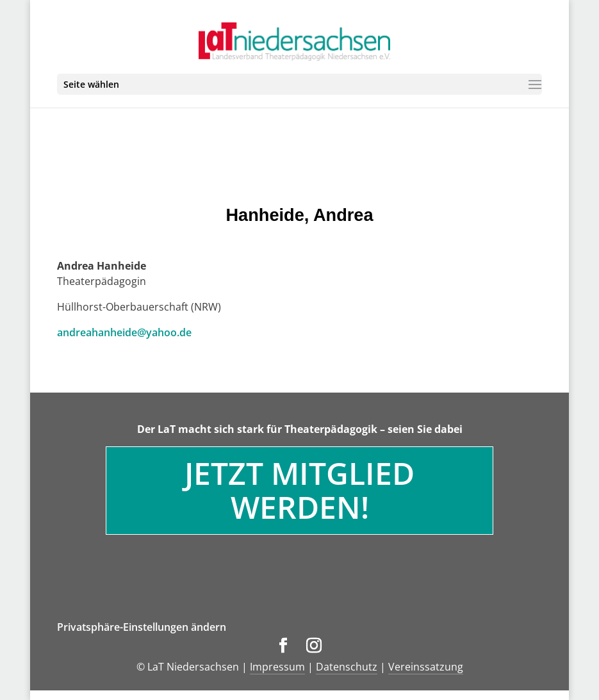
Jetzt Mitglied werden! (299, 490)
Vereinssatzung (426, 667)
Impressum (277, 667)
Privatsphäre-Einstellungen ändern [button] (142, 627)
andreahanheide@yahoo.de (124, 332)
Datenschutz (347, 667)
